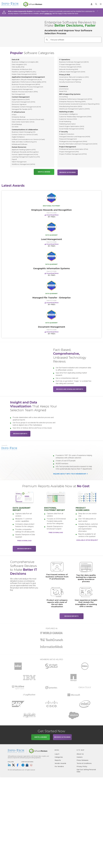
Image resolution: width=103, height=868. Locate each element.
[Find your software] (75, 40)
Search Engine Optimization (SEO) (72, 126)
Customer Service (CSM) (68, 119)
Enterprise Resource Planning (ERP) (72, 102)
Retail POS (63, 91)
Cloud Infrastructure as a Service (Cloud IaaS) (28, 119)
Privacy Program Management (70, 80)
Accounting (63, 97)
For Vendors (59, 766)
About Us (80, 753)
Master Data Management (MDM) (24, 74)
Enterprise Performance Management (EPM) (76, 99)
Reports (58, 760)
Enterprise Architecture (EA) (22, 69)
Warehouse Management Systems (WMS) (74, 109)
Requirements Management (22, 89)
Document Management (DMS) (23, 102)
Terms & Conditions (84, 763)
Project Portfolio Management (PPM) (73, 154)
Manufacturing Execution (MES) (71, 106)
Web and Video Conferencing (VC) (24, 142)
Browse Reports (20, 433)
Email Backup (17, 124)
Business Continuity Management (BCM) (74, 62)
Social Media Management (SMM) (71, 129)
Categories (59, 757)
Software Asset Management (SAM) (72, 72)
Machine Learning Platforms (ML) (24, 72)
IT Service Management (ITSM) (70, 67)
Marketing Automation (67, 124)
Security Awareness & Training (70, 82)
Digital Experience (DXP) (21, 99)
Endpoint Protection (67, 134)
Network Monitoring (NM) (69, 69)
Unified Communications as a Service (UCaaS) (28, 139)
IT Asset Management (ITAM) (70, 64)
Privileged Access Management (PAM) (73, 141)
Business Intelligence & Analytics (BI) (25, 62)
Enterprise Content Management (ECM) (26, 107)
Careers (80, 757)
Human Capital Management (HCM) (25, 154)
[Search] (47, 40)
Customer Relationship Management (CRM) (75, 117)
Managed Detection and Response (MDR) (75, 137)
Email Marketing (65, 121)
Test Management (18, 94)
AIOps (14, 115)
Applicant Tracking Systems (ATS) (24, 150)
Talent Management (19, 162)
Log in (57, 753)
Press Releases (82, 760)
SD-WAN (15, 127)
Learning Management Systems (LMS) (26, 157)
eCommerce (64, 89)
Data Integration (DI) (19, 64)
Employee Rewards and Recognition (25, 152)
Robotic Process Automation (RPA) (25, 92)
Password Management (68, 139)
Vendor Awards (60, 763)
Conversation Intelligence (68, 114)
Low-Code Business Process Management (27, 87)
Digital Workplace (18, 137)
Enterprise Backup (19, 117)
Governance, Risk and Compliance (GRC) (74, 77)
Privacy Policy (82, 766)
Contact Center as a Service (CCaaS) (25, 134)
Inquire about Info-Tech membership (70, 473)
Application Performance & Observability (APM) (29, 82)
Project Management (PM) (69, 152)
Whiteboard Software (20, 144)
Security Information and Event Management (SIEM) (78, 144)
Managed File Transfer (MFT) (22, 109)
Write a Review (44, 172)
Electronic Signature (19, 104)
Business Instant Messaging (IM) (24, 132)
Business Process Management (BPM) (26, 84)
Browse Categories (68, 172)
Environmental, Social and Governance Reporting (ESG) (79, 104)
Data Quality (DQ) (18, 67)
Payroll (14, 159)
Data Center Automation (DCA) (23, 122)
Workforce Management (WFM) (23, 164)
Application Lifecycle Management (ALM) (27, 80)
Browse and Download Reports (70, 389)
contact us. (48, 14)
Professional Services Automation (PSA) (74, 149)
